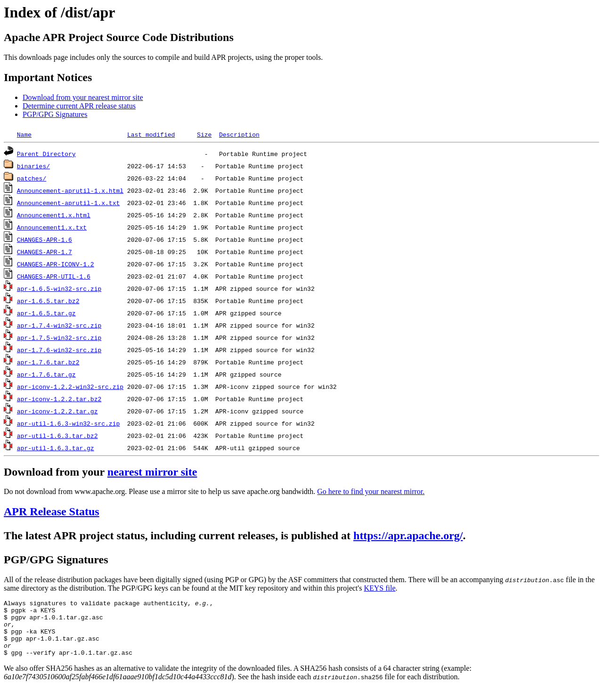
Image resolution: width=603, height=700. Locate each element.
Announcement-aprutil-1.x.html (70, 190)
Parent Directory (46, 154)
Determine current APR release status (79, 106)
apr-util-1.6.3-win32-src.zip (68, 423)
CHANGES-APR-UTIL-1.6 (54, 276)
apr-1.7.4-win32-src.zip (59, 325)
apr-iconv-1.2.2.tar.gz (57, 411)
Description (239, 134)
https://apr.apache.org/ (408, 535)
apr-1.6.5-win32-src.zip (59, 288)
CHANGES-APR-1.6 (45, 239)
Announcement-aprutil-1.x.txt (68, 203)
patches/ (32, 178)
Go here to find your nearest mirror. (371, 491)
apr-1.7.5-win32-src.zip (59, 338)
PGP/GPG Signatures (55, 114)
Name (24, 134)
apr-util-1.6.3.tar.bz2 (57, 436)
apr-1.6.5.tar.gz (46, 313)
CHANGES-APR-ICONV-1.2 (56, 264)
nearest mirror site (152, 472)
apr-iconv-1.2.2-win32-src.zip (70, 387)
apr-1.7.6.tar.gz (46, 374)
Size (204, 134)
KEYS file (379, 588)
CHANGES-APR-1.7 (45, 252)
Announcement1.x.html (54, 215)
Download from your (56, 472)
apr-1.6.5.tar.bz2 (48, 301)
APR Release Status (52, 511)
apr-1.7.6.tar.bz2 (48, 362)
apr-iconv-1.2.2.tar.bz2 (59, 399)
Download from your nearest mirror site (83, 97)
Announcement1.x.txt (52, 227)
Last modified (151, 134)
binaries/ (33, 166)
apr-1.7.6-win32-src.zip (59, 350)
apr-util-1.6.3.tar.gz (56, 448)
